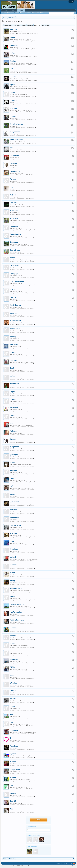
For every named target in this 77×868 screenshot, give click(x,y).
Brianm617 (15, 266)
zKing (12, 581)
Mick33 (13, 762)
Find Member (32, 827)
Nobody (13, 195)
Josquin (13, 108)
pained (13, 557)
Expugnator (15, 171)
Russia (25, 244)
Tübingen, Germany (27, 110)
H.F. (12, 486)
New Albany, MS (29, 488)
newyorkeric (15, 770)
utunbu (13, 399)
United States (21, 150)
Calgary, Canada (29, 221)
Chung (13, 691)
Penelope (14, 746)
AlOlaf (13, 667)
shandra (13, 533)
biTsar (13, 53)
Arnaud (13, 179)
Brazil (22, 173)
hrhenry (13, 100)
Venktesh (14, 407)
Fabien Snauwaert (18, 620)
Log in (71, 2)
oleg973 (13, 707)
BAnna (13, 77)
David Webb (15, 226)
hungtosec (15, 447)
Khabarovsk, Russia (31, 732)
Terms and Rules (71, 866)
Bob (12, 69)
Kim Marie (14, 344)
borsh (12, 494)
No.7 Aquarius (16, 612)
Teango (13, 714)
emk (12, 148)
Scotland (25, 95)
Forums (13, 10)
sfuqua (13, 777)
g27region (14, 455)
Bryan (13, 478)
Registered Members (19, 13)
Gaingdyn (14, 274)
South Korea (26, 197)
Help (64, 863)
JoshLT (13, 801)
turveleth (14, 510)
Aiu (11, 809)
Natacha (13, 431)
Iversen (13, 116)
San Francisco (29, 425)
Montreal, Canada (30, 638)
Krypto (13, 297)
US (24, 480)
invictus (13, 565)
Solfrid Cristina (16, 140)
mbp (12, 541)
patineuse (14, 730)
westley (13, 337)
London (27, 724)
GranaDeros (15, 250)
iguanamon (15, 502)
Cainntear (14, 45)
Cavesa (13, 793)
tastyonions (15, 132)
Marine (13, 61)
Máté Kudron (15, 305)
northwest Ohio (27, 386)
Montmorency (16, 588)
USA (27, 79)
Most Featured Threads (20, 25)
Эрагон (13, 439)
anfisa (13, 258)
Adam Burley (15, 234)
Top (71, 863)
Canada (29, 40)
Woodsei (14, 683)
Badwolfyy (14, 518)
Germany (24, 205)
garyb (12, 92)
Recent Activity (40, 13)
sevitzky (13, 470)
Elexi (12, 722)
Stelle (12, 37)
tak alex (13, 313)
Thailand (27, 811)
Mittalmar (14, 549)
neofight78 (15, 155)
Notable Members (8, 13)
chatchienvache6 (17, 281)
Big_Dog (14, 30)
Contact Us (59, 863)
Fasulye (13, 203)
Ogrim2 (13, 754)
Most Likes (30, 25)
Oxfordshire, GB (27, 591)
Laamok (13, 360)
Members (21, 10)
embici (13, 699)
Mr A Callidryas (16, 124)
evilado (13, 644)
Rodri (12, 596)
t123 (12, 675)
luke (12, 187)
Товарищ (14, 242)
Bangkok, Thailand (30, 362)
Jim (12, 738)
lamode (13, 628)
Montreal (27, 606)
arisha (13, 463)
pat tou (13, 636)
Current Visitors (30, 13)
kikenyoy (14, 211)
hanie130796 (15, 329)
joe (11, 423)
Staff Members (46, 25)
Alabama (25, 646)
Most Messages (8, 25)
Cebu (26, 71)
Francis (13, 352)
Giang (13, 415)
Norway (28, 87)
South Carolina (26, 134)
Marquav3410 (16, 321)
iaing (12, 651)
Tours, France (29, 63)
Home (7, 10)
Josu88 (13, 289)
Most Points (37, 25)
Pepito (13, 392)
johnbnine (14, 659)
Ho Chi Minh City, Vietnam (32, 559)
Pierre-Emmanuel (17, 604)
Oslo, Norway (27, 142)
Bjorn (12, 85)
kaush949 (14, 218)
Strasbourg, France (28, 756)
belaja (13, 376)
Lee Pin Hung (16, 525)
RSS (74, 863)
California (27, 780)
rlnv (12, 785)
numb (12, 573)
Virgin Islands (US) (28, 504)
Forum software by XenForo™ (16, 866)
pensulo (13, 163)
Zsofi (12, 368)
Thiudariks (15, 384)
